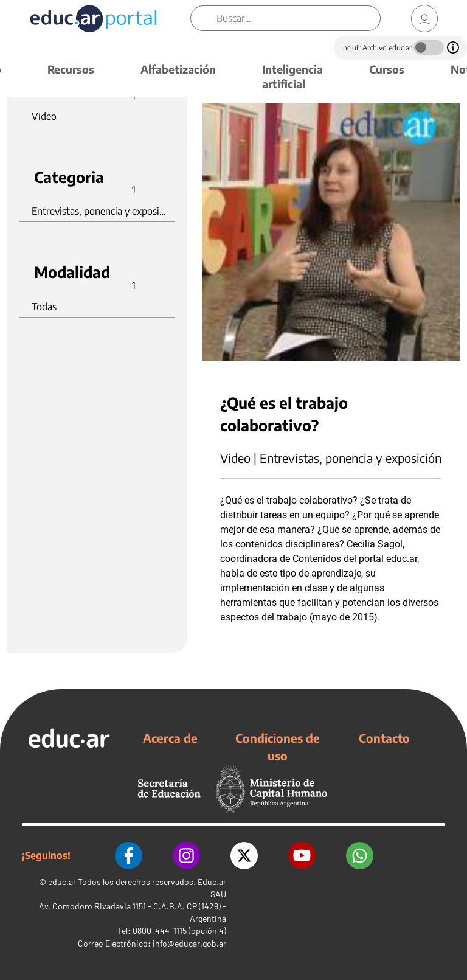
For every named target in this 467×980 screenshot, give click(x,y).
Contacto (384, 738)
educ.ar (62, 882)
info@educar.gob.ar (189, 943)
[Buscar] (298, 18)
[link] (424, 19)
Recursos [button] (71, 69)
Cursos (387, 69)
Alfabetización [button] (178, 69)
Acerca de (170, 738)
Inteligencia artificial (292, 76)
